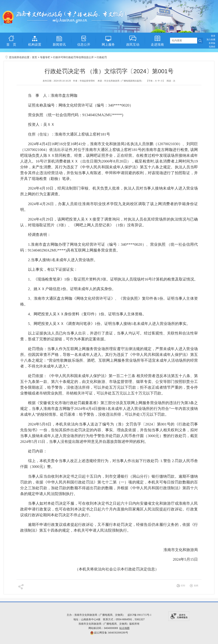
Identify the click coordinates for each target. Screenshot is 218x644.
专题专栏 (45, 57)
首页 (35, 57)
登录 (213, 36)
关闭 (196, 586)
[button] (212, 43)
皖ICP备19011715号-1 (140, 615)
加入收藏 (211, 40)
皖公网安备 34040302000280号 (109, 633)
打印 (183, 586)
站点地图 (124, 628)
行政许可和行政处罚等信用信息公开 (73, 57)
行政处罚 (102, 57)
